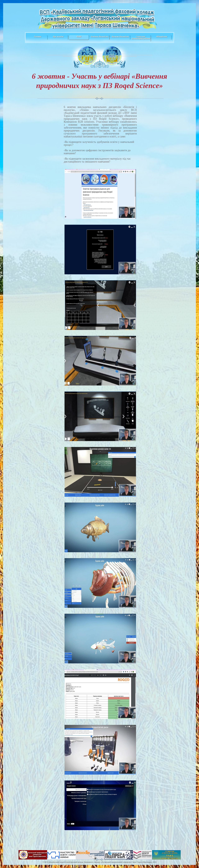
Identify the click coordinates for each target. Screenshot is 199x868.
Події (79, 36)
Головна (37, 36)
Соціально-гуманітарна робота (141, 37)
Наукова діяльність (120, 36)
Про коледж (58, 36)
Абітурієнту (162, 36)
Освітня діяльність (100, 36)
